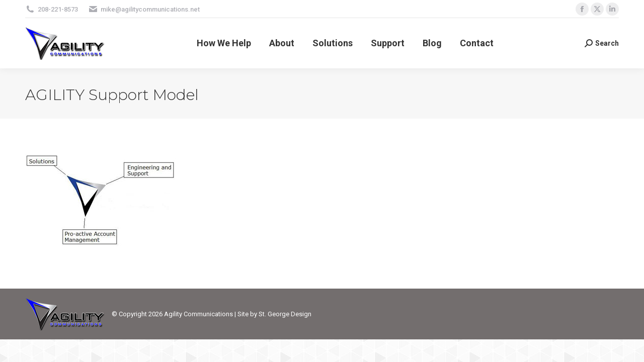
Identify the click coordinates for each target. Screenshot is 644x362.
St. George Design (285, 314)
